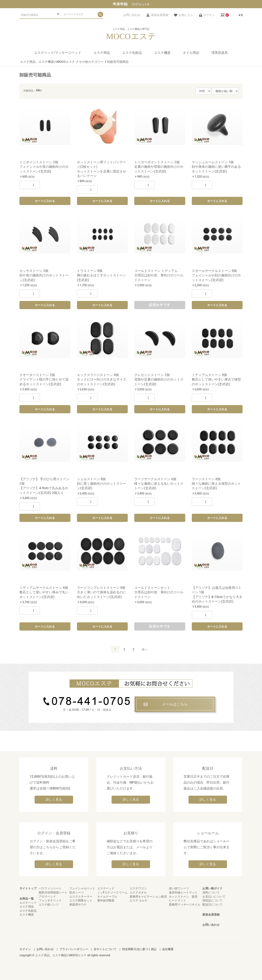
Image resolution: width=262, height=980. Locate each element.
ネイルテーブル (107, 897)
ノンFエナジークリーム (112, 892)
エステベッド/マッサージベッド (58, 53)
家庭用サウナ (78, 905)
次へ (145, 649)
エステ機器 (162, 53)
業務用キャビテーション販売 (148, 897)
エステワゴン (138, 888)
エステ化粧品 (132, 53)
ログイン (25, 949)
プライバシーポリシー (74, 949)
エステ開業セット (81, 900)
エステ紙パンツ (49, 905)
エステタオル (138, 892)
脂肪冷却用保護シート (53, 892)
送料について (211, 892)
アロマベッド (47, 897)
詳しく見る (54, 799)
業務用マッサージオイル (185, 905)
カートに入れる (45, 201)
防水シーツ (77, 892)
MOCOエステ (131, 36)
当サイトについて (105, 949)
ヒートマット (177, 900)
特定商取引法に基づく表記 (139, 949)
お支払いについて (214, 897)
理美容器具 (220, 53)
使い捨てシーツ (179, 888)
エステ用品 (102, 53)
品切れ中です (160, 305)
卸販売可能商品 (35, 75)
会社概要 (168, 949)
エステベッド (28, 903)
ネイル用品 (191, 53)
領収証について (212, 900)
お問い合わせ (211, 925)
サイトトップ (28, 888)
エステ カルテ (138, 900)
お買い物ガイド (212, 888)
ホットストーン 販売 (183, 897)
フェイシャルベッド (82, 888)
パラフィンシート (50, 888)
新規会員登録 (211, 915)
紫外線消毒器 (106, 900)
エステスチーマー (81, 897)
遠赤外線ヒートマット (183, 892)
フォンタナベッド (50, 900)
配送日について (212, 905)
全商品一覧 (27, 899)
